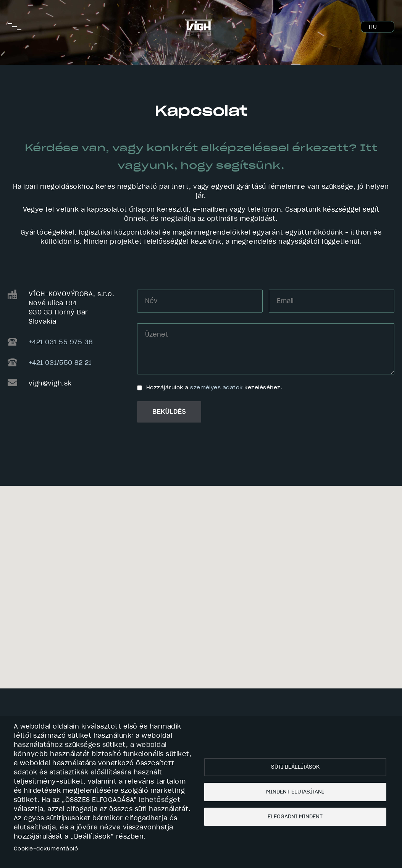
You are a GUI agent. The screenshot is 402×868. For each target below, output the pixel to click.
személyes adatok (216, 388)
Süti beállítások (295, 767)
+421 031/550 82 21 (60, 363)
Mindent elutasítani (295, 792)
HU (373, 28)
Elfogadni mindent (295, 817)
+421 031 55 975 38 (61, 342)
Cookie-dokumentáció (46, 849)
